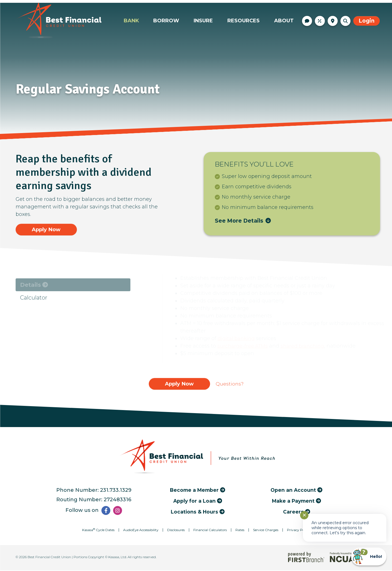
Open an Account (293, 491)
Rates (320, 21)
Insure (203, 21)
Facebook (106, 511)
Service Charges (266, 530)
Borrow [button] (166, 21)
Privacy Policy (298, 530)
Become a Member (194, 491)
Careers (293, 512)
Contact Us (307, 21)
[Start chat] (369, 556)
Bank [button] (131, 21)
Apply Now (46, 229)
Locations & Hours (333, 21)
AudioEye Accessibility (141, 530)
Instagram (118, 511)
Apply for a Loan (194, 501)
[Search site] (345, 21)
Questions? (230, 384)
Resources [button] (244, 21)
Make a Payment (293, 501)
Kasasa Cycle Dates (98, 530)
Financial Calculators (210, 530)
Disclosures (176, 530)
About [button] (284, 21)
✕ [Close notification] (304, 515)
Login (367, 21)
